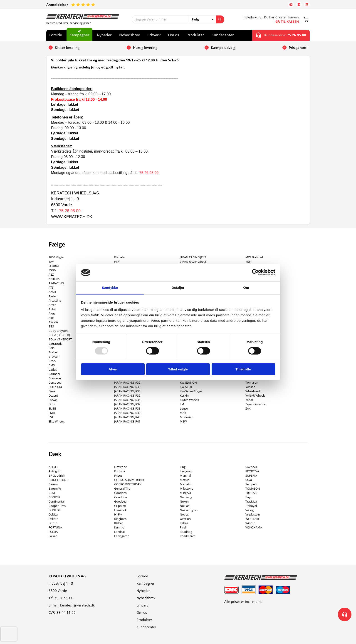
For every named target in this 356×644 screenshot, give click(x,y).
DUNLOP (55, 510)
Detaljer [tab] (178, 288)
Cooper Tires (57, 506)
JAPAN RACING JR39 (127, 413)
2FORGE (54, 266)
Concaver (55, 378)
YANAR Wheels (255, 395)
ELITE (52, 408)
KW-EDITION (188, 382)
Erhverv (154, 35)
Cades (53, 370)
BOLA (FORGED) (59, 335)
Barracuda (56, 344)
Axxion (53, 322)
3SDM (53, 270)
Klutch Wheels (189, 400)
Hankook (120, 510)
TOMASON (253, 488)
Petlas (184, 523)
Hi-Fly (118, 514)
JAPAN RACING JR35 (127, 395)
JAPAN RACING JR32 (127, 382)
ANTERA (54, 279)
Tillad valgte (178, 369)
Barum (53, 484)
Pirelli (183, 527)
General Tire (122, 488)
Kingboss (120, 519)
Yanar (249, 400)
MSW (183, 421)
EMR (52, 413)
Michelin (185, 484)
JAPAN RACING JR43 (193, 262)
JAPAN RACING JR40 (127, 417)
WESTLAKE (253, 519)
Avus (52, 313)
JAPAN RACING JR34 (127, 391)
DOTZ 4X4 (55, 387)
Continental (57, 501)
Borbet (53, 352)
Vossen (250, 387)
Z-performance (255, 404)
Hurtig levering (145, 48)
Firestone (121, 467)
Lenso (184, 408)
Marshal (185, 475)
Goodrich (120, 493)
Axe (51, 318)
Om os (174, 35)
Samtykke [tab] (110, 288)
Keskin (184, 395)
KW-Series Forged (192, 391)
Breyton (54, 357)
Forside (56, 35)
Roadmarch (188, 536)
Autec (52, 309)
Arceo (52, 305)
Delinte (53, 519)
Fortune (120, 471)
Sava (249, 480)
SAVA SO (251, 467)
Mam (249, 262)
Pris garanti (298, 48)
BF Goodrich (57, 475)
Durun (53, 523)
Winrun (250, 523)
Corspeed (55, 382)
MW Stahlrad (254, 257)
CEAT (52, 493)
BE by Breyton (58, 331)
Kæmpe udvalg (223, 48)
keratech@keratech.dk (77, 605)
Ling (183, 467)
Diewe (53, 400)
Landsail (120, 532)
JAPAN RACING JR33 (127, 387)
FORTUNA (55, 527)
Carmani (54, 374)
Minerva (185, 493)
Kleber (119, 523)
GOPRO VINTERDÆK (128, 484)
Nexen (184, 501)
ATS (51, 287)
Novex (184, 514)
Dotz (52, 404)
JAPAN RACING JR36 (127, 400)
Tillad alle (243, 369)
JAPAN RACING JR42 (193, 257)
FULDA (53, 532)
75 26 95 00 (149, 173)
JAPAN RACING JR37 (127, 404)
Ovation (185, 519)
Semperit (252, 484)
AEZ (51, 274)
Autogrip (54, 471)
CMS (52, 365)
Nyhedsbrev (130, 35)
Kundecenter (223, 35)
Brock (52, 361)
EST (51, 417)
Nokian (185, 506)
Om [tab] (246, 288)
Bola (52, 348)
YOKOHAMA (254, 527)
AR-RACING (56, 283)
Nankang (186, 497)
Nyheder (104, 35)
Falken (53, 536)
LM (182, 404)
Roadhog (186, 532)
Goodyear (121, 501)
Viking (250, 510)
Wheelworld (253, 391)
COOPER (54, 497)
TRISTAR (251, 493)
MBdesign (187, 417)
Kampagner (79, 35)
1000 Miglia (56, 257)
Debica (53, 514)
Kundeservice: (281, 35)
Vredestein (253, 514)
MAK (183, 413)
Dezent (53, 395)
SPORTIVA (252, 471)
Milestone (187, 488)
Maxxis (185, 480)
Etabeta (119, 257)
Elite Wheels (57, 421)
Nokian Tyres (189, 510)
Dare (52, 391)
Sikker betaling (67, 48)
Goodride (121, 497)
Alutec (53, 296)
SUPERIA (251, 475)
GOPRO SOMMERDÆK (129, 480)
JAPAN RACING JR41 (127, 421)
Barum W (55, 488)
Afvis (113, 369)
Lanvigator (121, 536)
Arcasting (55, 300)
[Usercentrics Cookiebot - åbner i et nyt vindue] (255, 272)
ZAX (248, 408)
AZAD (52, 292)
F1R (117, 262)
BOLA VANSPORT (60, 339)
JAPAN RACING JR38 (127, 408)
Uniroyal (251, 506)
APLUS (53, 467)
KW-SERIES (187, 387)
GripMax (120, 506)
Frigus (118, 475)
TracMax (251, 501)
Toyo (249, 497)
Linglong (186, 471)
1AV (51, 262)
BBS (51, 326)
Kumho (119, 527)
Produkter (195, 35)
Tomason (252, 382)
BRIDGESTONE (58, 480)
